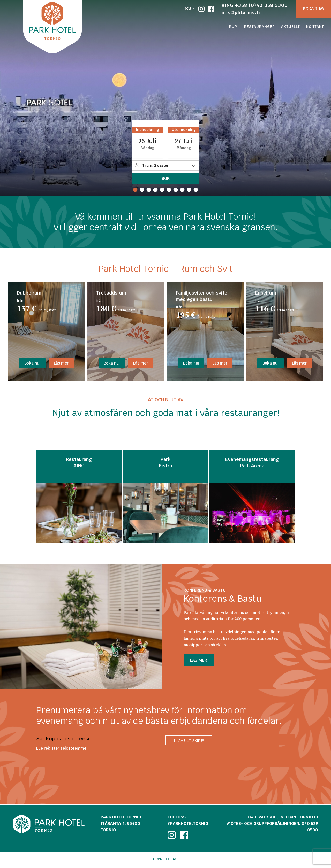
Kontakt (315, 27)
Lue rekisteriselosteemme (61, 748)
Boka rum (313, 9)
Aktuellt (291, 27)
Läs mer (61, 363)
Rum (234, 27)
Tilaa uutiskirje (189, 741)
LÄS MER (199, 660)
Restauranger (259, 27)
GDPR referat (165, 859)
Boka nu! (32, 363)
